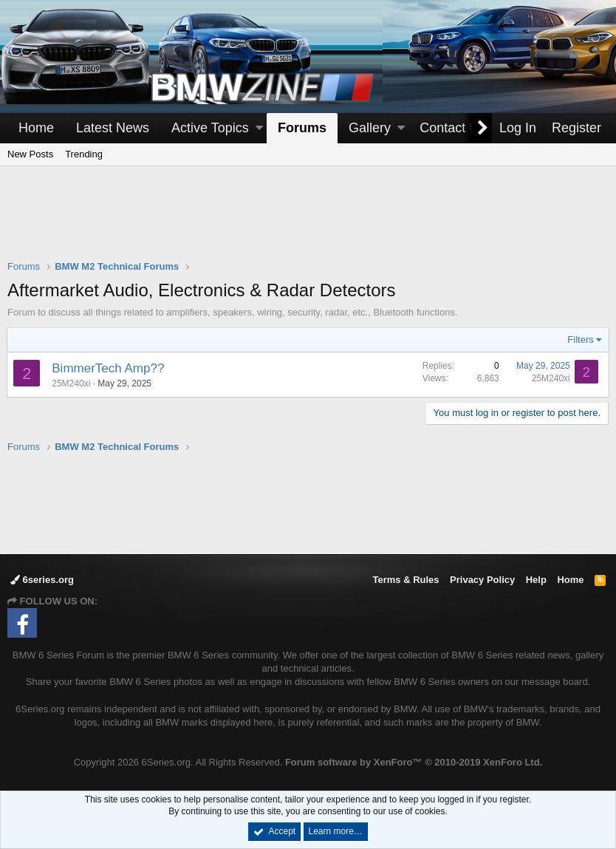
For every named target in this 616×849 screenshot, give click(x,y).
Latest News (113, 128)
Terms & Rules (405, 580)
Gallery (370, 128)
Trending (84, 154)
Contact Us (452, 128)
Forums (302, 128)
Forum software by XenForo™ (414, 762)
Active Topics (210, 128)
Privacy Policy (482, 580)
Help (536, 580)
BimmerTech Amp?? (109, 368)
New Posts (30, 154)
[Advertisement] (308, 222)
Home (36, 128)
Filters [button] (580, 340)
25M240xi (72, 383)
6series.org (42, 580)
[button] (259, 128)
